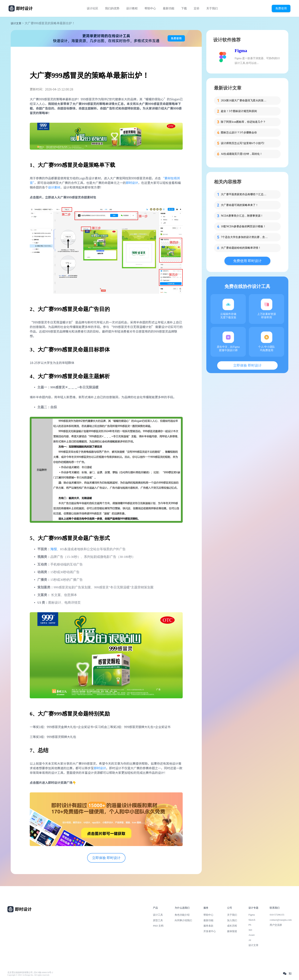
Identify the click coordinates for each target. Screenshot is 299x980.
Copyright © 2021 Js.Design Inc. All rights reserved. (29, 975)
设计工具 (158, 915)
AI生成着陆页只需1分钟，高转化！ (242, 154)
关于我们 (212, 8)
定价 (197, 8)
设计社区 (92, 8)
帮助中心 (150, 8)
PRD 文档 (158, 926)
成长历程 (232, 926)
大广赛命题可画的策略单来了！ (240, 205)
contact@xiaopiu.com (281, 920)
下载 (184, 8)
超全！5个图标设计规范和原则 (239, 111)
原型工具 (158, 920)
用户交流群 (276, 925)
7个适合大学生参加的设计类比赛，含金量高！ (245, 237)
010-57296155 (277, 915)
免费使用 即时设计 (247, 261)
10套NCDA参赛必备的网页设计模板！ (243, 226)
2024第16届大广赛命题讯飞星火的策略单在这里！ (245, 100)
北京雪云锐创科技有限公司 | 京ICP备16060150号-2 (30, 972)
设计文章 (16, 23)
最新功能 (169, 8)
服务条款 (208, 926)
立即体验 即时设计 (106, 858)
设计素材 (54, 187)
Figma (241, 51)
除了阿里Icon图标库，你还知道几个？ (243, 122)
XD (250, 930)
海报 (54, 549)
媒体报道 (232, 931)
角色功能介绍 (182, 915)
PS (250, 925)
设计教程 (132, 8)
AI (250, 940)
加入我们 (232, 920)
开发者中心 (210, 931)
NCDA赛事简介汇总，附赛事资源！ (242, 216)
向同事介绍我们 (183, 920)
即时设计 (132, 183)
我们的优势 (112, 8)
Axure (252, 935)
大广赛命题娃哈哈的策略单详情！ (241, 248)
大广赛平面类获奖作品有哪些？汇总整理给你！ (245, 194)
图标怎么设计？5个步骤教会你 (239, 133)
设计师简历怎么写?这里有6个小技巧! (243, 143)
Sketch (252, 920)
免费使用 (281, 8)
